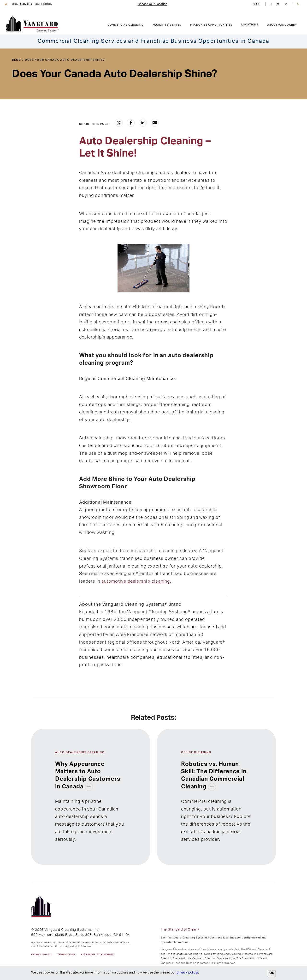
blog (17, 60)
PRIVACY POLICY (41, 955)
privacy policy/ (187, 973)
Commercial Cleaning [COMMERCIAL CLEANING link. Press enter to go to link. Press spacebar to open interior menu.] (126, 25)
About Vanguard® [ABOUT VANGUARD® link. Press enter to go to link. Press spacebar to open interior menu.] (282, 25)
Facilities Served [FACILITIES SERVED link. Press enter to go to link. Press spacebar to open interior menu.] (167, 25)
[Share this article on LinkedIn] (143, 123)
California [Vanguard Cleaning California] (43, 4)
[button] (298, 4)
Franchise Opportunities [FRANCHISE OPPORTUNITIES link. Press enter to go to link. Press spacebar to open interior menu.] (211, 25)
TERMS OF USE (66, 955)
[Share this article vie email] (155, 123)
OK (272, 973)
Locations (250, 25)
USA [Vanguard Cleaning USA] (15, 4)
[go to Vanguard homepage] (32, 24)
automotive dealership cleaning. (136, 581)
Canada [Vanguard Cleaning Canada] (26, 4)
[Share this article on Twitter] (119, 123)
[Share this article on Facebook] (131, 123)
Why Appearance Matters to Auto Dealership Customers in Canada (88, 775)
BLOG (257, 4)
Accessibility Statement (98, 955)
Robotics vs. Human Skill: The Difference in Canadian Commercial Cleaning (214, 775)
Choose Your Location (152, 4)
